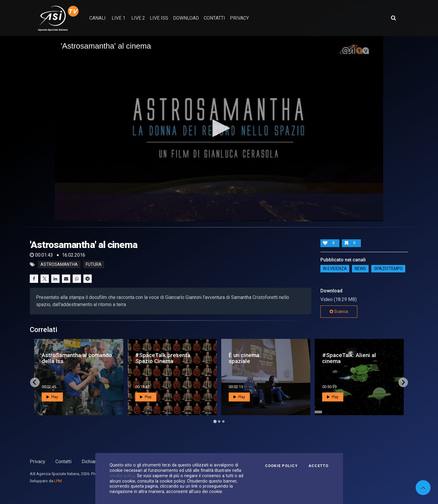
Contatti (63, 462)
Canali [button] (98, 18)
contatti (214, 18)
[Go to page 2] (219, 421)
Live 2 (138, 18)
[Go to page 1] (215, 421)
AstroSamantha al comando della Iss (77, 358)
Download (186, 18)
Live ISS (159, 18)
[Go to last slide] (35, 382)
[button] (219, 128)
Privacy (38, 462)
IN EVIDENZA (335, 269)
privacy (239, 18)
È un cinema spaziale (244, 358)
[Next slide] (403, 382)
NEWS (360, 269)
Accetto (319, 466)
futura (94, 265)
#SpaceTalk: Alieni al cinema (349, 358)
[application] (219, 129)
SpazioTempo (388, 269)
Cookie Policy (281, 466)
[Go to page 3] (223, 421)
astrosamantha (59, 265)
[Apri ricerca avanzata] (393, 18)
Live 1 (119, 18)
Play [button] (52, 397)
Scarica (339, 311)
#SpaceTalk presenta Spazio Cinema (163, 358)
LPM (58, 481)
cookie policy (122, 476)
